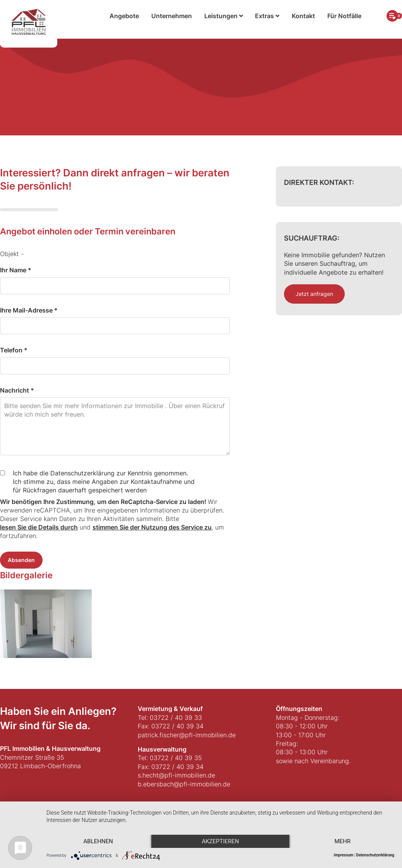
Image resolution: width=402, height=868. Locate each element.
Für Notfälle (344, 16)
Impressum (344, 855)
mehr (342, 841)
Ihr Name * (16, 270)
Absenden (21, 560)
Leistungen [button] (224, 16)
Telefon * (14, 350)
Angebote (124, 16)
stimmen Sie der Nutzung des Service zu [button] (152, 527)
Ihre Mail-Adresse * (29, 310)
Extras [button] (267, 16)
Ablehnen (98, 841)
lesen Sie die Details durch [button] (39, 527)
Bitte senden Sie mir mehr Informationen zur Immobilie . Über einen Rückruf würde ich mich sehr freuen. (115, 426)
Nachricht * (17, 390)
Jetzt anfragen (314, 294)
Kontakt (303, 16)
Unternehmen (172, 16)
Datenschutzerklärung (375, 855)
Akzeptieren (220, 841)
